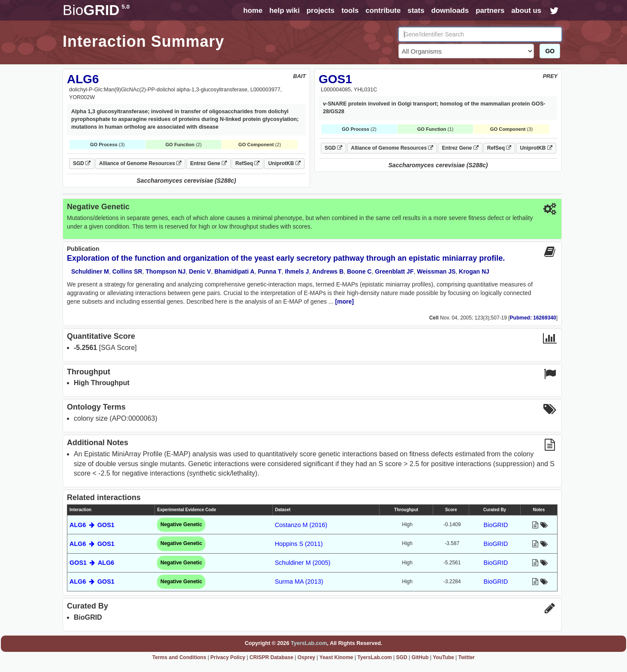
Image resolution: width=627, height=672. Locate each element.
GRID (96, 10)
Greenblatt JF (394, 271)
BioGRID (496, 525)
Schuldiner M (90, 271)
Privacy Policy (228, 657)
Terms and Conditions (179, 657)
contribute (383, 11)
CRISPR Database (271, 657)
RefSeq (248, 163)
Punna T (270, 271)
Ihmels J (297, 271)
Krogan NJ (474, 271)
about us (526, 11)
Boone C (359, 271)
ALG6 (83, 79)
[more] (344, 301)
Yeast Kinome (336, 657)
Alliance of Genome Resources (140, 163)
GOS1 (335, 79)
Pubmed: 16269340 (533, 318)
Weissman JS (436, 271)
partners (490, 11)
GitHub (420, 657)
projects (321, 11)
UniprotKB (284, 163)
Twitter (467, 657)
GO (550, 51)
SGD (82, 163)
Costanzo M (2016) (301, 525)
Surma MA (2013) (299, 582)
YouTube (443, 657)
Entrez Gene (208, 163)
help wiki (285, 11)
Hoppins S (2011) (299, 544)
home (253, 11)
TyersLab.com (309, 643)
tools (350, 11)
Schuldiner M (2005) (303, 563)
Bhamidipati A (235, 271)
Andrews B (328, 271)
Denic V (200, 271)
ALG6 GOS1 (92, 525)
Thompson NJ (165, 271)
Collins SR (127, 271)
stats (416, 11)
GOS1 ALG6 (92, 563)
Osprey (306, 657)
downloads (450, 11)
